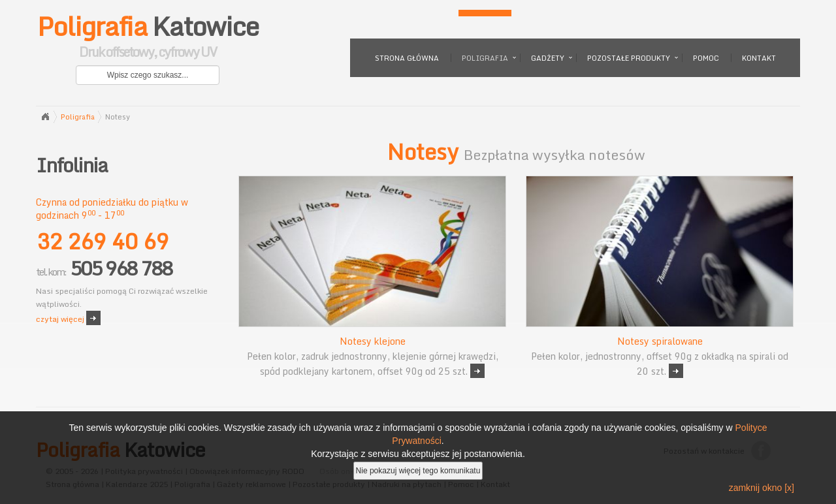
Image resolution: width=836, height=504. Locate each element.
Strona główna (407, 58)
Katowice (148, 39)
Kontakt (759, 58)
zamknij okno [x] (762, 488)
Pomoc (706, 58)
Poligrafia (485, 58)
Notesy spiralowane (660, 341)
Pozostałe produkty (629, 58)
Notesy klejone (373, 341)
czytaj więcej (60, 319)
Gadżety (548, 58)
